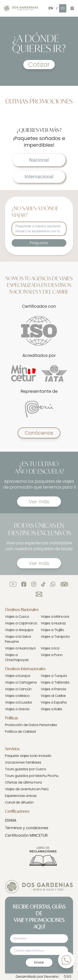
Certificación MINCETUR (26, 835)
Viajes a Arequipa (19, 630)
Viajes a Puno (52, 655)
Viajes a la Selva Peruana (18, 639)
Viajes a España (54, 702)
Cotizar (39, 65)
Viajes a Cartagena (21, 682)
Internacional (39, 177)
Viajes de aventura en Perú (27, 789)
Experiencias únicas (21, 796)
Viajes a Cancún (18, 689)
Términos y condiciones (27, 828)
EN (51, 8)
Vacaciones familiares (23, 762)
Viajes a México (17, 696)
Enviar (39, 962)
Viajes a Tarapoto (55, 637)
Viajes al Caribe (53, 696)
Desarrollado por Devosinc (37, 977)
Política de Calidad (20, 732)
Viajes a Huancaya (20, 648)
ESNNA (11, 820)
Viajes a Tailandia (55, 682)
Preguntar (39, 243)
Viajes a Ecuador (19, 702)
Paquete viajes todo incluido (28, 756)
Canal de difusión (19, 802)
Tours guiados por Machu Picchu (32, 776)
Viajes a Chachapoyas (17, 657)
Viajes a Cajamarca (21, 623)
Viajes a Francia (53, 689)
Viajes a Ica (50, 648)
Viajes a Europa (18, 676)
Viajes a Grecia (17, 709)
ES (63, 8)
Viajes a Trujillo (52, 630)
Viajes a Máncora (55, 617)
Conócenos (39, 433)
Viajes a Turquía (54, 676)
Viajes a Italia (51, 709)
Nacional (39, 160)
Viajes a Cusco (17, 617)
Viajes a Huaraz (53, 623)
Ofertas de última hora (23, 782)
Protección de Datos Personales (31, 725)
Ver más (39, 502)
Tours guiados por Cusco (26, 769)
